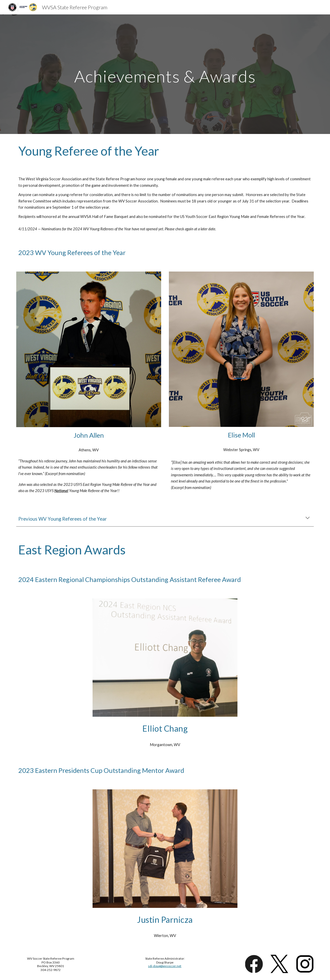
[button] (308, 518)
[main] (165, 74)
